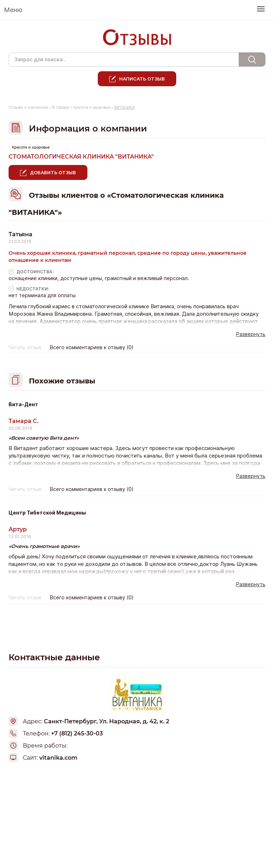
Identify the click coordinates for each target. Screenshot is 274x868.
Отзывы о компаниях (28, 107)
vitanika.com (58, 758)
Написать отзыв (142, 79)
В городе (60, 107)
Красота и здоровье (92, 107)
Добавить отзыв (53, 172)
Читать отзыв (25, 347)
